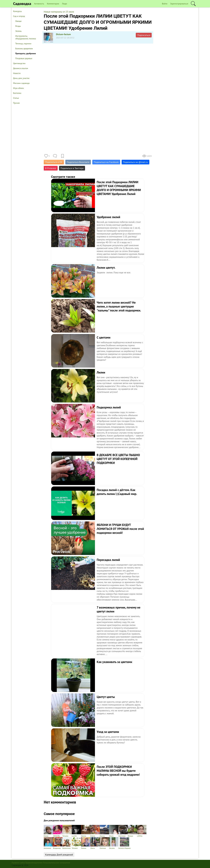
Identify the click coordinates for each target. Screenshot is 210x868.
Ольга (114, 831)
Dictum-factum (63, 34)
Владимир (58, 843)
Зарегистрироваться (179, 4)
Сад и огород (19, 16)
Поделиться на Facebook (106, 162)
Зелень (18, 31)
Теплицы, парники (23, 44)
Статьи (16, 98)
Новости (17, 73)
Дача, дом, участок (21, 78)
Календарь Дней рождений (59, 855)
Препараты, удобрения (26, 53)
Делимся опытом (21, 68)
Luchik (76, 831)
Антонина (48, 843)
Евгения (104, 843)
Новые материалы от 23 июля (59, 12)
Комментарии (53, 4)
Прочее (16, 103)
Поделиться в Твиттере (72, 168)
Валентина (67, 843)
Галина (86, 843)
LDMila (142, 831)
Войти (165, 4)
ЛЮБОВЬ (58, 831)
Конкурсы (17, 11)
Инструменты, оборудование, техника (26, 37)
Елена (48, 831)
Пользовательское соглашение (57, 863)
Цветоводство (19, 63)
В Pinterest (51, 168)
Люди (64, 4)
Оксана (114, 843)
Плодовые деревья (24, 58)
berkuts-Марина (124, 843)
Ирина (86, 831)
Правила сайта (18, 863)
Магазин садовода (21, 83)
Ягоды (18, 26)
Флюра (132, 831)
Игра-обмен (18, 88)
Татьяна (67, 831)
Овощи (18, 21)
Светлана (123, 831)
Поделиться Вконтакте (78, 162)
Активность (39, 4)
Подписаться (144, 35)
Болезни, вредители (24, 48)
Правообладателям (34, 863)
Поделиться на (135, 162)
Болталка (17, 93)
